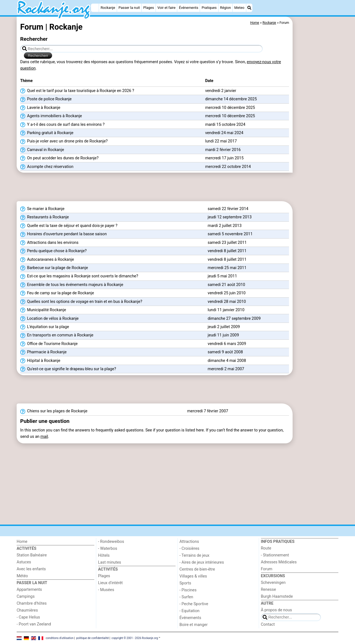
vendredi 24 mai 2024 (224, 133)
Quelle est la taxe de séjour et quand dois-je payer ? (69, 226)
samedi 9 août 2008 (225, 352)
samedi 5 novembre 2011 (230, 234)
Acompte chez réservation (47, 167)
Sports (185, 583)
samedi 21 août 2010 (226, 285)
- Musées (106, 590)
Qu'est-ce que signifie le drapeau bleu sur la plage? (68, 369)
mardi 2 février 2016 (223, 150)
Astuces (24, 562)
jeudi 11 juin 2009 (223, 335)
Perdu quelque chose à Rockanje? (54, 251)
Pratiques (209, 8)
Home (22, 542)
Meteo (239, 8)
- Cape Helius (28, 617)
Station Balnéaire (32, 555)
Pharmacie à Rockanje (43, 352)
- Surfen (186, 597)
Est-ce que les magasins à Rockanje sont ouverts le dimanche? (79, 276)
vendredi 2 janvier (221, 91)
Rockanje (108, 8)
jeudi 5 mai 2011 (222, 276)
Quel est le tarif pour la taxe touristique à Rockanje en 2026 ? (77, 91)
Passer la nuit (129, 8)
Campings (26, 596)
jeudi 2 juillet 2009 (224, 327)
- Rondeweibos (111, 542)
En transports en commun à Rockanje (57, 335)
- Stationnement (275, 555)
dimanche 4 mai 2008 (227, 361)
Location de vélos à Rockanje (50, 319)
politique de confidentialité (92, 638)
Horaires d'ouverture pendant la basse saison (64, 234)
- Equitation (189, 611)
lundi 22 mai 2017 (221, 141)
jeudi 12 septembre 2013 (230, 217)
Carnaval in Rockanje (42, 150)
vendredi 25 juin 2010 (227, 293)
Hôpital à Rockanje (40, 361)
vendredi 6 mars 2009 (227, 344)
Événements (189, 8)
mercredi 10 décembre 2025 (230, 108)
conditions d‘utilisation (60, 638)
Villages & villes (193, 576)
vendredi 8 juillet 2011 (227, 251)
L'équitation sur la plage (45, 327)
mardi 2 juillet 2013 (225, 226)
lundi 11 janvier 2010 (226, 310)
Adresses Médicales (279, 562)
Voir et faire (166, 8)
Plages (149, 8)
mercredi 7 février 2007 (208, 411)
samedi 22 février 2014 (228, 209)
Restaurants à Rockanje (45, 217)
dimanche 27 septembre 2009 (234, 319)
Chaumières (27, 610)
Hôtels (104, 555)
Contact (268, 624)
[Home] (95, 8)
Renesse (269, 590)
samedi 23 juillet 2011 (227, 243)
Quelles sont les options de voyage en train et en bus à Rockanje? (81, 302)
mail (44, 437)
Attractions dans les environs (49, 243)
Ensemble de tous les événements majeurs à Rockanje (72, 285)
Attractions (189, 542)
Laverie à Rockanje (40, 108)
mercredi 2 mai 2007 (226, 369)
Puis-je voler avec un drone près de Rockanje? (64, 141)
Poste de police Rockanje (46, 99)
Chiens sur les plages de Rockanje (54, 411)
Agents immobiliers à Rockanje (51, 116)
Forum (267, 569)
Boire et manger (194, 625)
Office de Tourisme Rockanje (49, 344)
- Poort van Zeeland (34, 624)
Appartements (29, 590)
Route (266, 548)
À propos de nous (277, 610)
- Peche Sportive (194, 604)
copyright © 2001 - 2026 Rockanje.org (135, 638)
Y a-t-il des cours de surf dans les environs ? (62, 125)
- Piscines (188, 590)
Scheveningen (273, 583)
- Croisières (189, 549)
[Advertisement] (316, 144)
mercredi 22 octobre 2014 (228, 167)
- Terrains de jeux (194, 555)
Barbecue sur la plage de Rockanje (54, 268)
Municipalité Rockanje (43, 310)
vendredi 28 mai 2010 (227, 302)
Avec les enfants (31, 569)
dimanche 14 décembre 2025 (231, 99)
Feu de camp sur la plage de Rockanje (57, 293)
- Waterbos (108, 549)
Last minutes (110, 562)
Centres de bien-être (197, 569)
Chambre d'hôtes (32, 603)
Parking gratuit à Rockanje (47, 133)
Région (225, 8)
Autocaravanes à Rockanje (47, 260)
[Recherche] (249, 8)
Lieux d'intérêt (111, 583)
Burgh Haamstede (277, 596)
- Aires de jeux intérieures (202, 562)
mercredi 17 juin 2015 (225, 158)
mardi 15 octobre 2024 (225, 125)
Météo (22, 576)
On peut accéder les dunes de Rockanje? (59, 158)
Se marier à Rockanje (42, 209)
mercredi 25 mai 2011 (227, 268)
